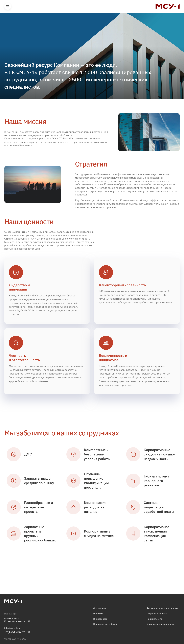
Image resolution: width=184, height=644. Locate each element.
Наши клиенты (155, 619)
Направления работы (105, 624)
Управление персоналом (160, 624)
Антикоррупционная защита (163, 608)
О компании (100, 608)
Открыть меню (8, 6)
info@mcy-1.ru (12, 628)
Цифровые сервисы (157, 613)
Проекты (98, 613)
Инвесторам (100, 619)
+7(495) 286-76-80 (17, 632)
